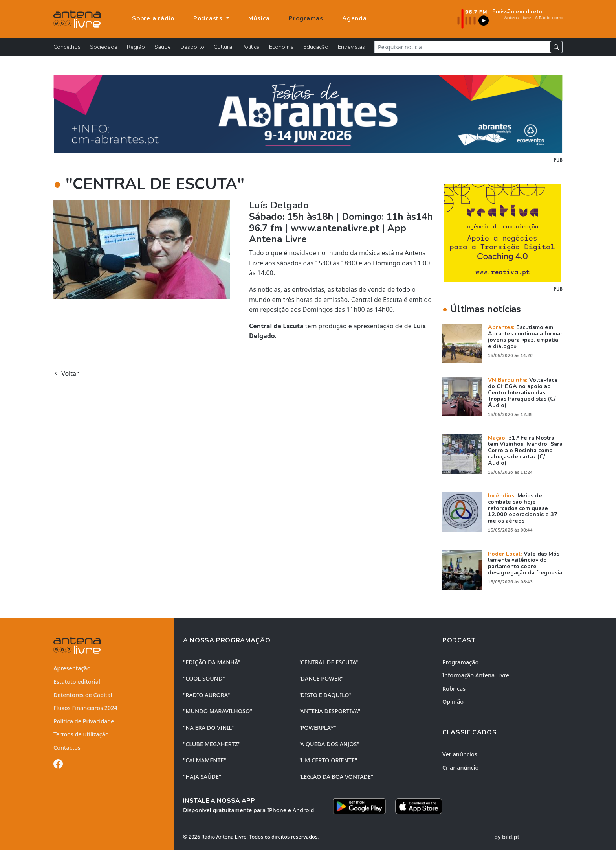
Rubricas (454, 689)
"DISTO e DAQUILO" (325, 695)
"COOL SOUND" (204, 678)
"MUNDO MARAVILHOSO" (218, 711)
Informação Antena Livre (476, 675)
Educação (316, 47)
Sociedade (104, 47)
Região (136, 47)
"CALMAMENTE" (205, 760)
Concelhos (67, 47)
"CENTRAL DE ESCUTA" (328, 662)
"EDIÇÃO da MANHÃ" (212, 662)
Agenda (355, 18)
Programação (460, 662)
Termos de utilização (81, 734)
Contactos (67, 748)
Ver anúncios (460, 754)
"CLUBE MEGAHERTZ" (212, 744)
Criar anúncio (460, 768)
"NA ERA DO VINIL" (208, 728)
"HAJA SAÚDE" (202, 777)
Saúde (163, 47)
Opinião (453, 702)
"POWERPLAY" (317, 728)
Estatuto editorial (77, 682)
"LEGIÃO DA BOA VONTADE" (336, 777)
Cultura (223, 47)
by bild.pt (507, 837)
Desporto (192, 47)
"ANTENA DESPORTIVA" (329, 711)
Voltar (66, 373)
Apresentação (72, 668)
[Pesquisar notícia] (462, 47)
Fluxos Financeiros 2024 (85, 708)
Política (251, 47)
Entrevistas (351, 47)
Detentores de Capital (83, 695)
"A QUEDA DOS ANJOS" (329, 744)
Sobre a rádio (153, 18)
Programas (306, 18)
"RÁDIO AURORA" (206, 695)
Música (259, 18)
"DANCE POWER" (321, 678)
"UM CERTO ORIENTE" (328, 760)
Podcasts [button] (209, 18)
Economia (281, 47)
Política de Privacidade (84, 721)
